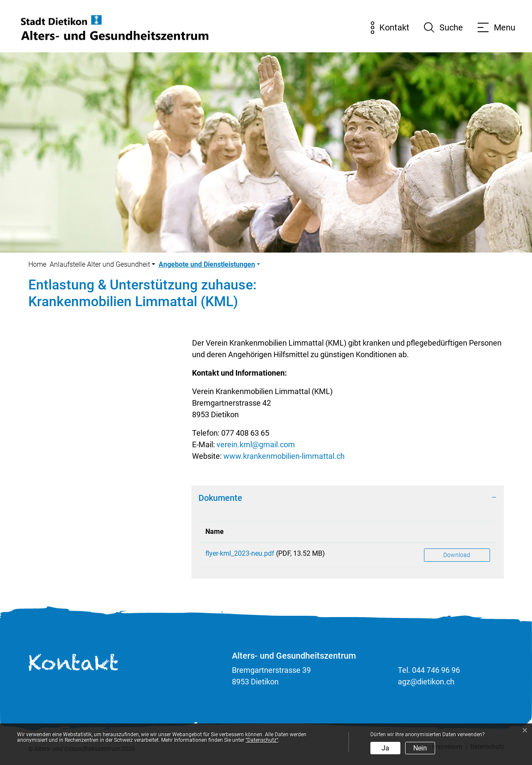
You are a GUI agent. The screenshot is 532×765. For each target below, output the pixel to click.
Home (37, 264)
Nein (420, 748)
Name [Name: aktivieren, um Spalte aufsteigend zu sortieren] (215, 532)
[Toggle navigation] (496, 27)
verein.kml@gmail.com (256, 444)
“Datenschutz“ (262, 740)
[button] (102, 264)
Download (457, 555)
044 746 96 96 (436, 670)
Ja (385, 748)
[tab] (348, 498)
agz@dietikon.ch (426, 682)
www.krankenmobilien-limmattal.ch (284, 456)
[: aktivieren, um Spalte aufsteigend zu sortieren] (457, 532)
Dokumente (220, 498)
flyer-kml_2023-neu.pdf (240, 553)
